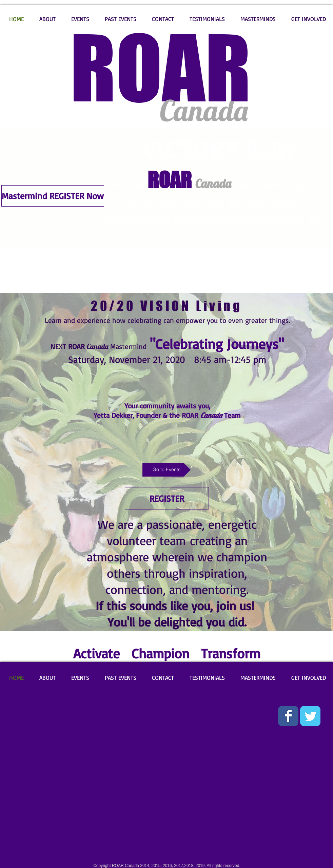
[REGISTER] (167, 498)
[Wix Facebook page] (288, 716)
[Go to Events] (166, 470)
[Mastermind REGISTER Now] (53, 196)
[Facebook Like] (20, 711)
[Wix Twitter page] (310, 716)
